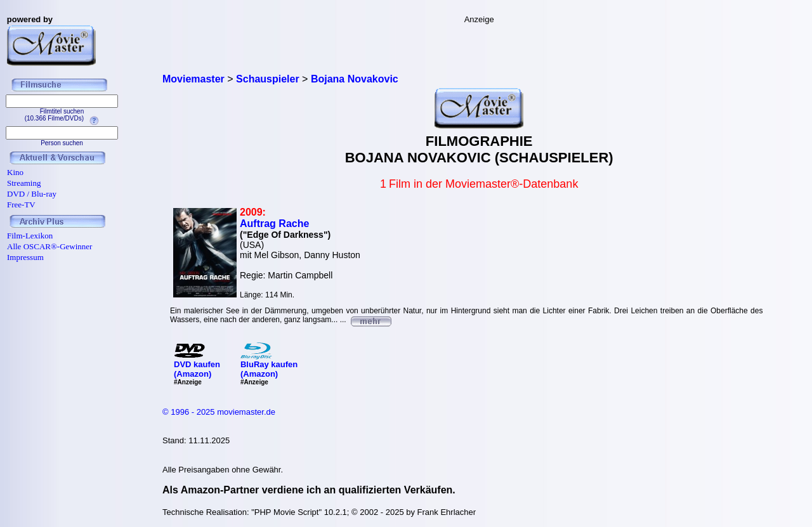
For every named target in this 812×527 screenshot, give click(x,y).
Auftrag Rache (274, 224)
